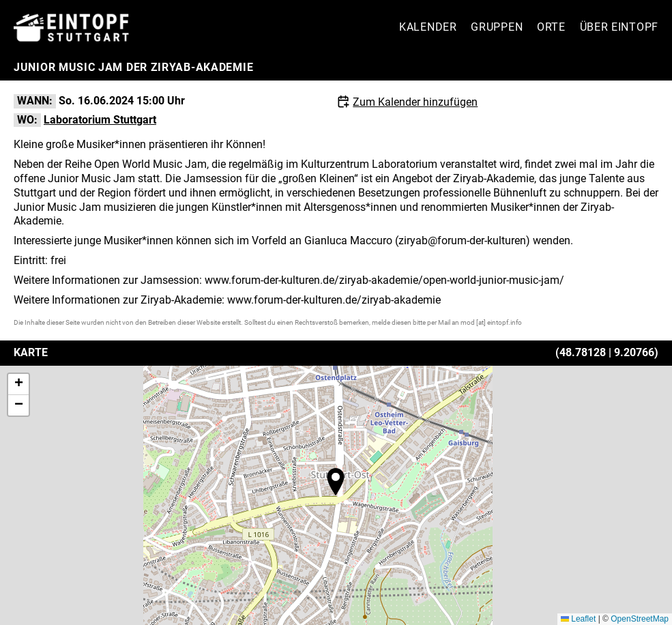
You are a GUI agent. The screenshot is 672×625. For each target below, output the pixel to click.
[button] (336, 482)
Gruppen (497, 27)
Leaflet (578, 619)
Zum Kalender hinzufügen (415, 102)
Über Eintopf (619, 27)
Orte (551, 27)
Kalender (428, 27)
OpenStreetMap (640, 619)
